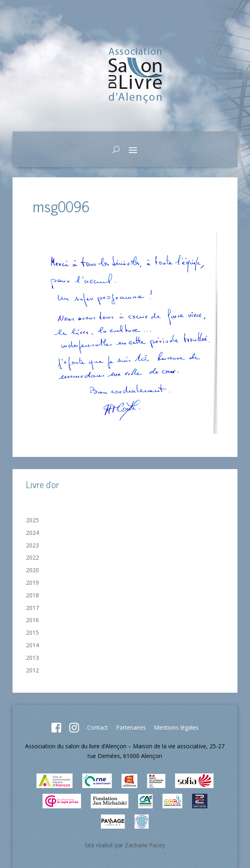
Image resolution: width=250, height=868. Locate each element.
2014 (32, 645)
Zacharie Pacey (145, 845)
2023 (32, 545)
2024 (32, 533)
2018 (32, 595)
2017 (32, 608)
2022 (32, 557)
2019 (32, 583)
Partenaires (131, 727)
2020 (32, 570)
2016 (32, 620)
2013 (32, 658)
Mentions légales (176, 727)
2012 (32, 670)
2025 (32, 520)
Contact (97, 727)
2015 (32, 632)
